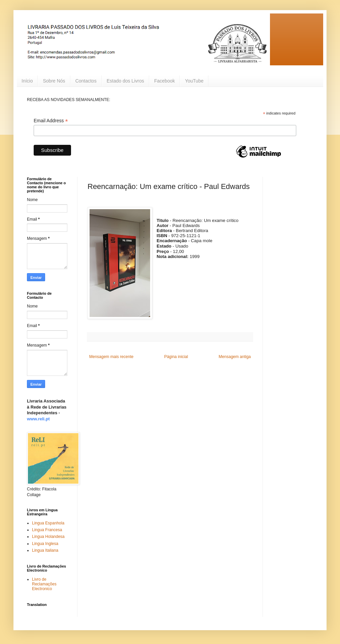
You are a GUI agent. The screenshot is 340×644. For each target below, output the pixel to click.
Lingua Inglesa (45, 544)
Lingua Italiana (45, 550)
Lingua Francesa (47, 530)
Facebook (164, 81)
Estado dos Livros (125, 81)
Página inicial (176, 357)
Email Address (51, 121)
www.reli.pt (38, 419)
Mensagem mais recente (111, 357)
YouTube (194, 81)
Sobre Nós (54, 81)
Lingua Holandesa (48, 537)
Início (27, 81)
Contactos (86, 81)
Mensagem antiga (235, 357)
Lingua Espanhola (48, 523)
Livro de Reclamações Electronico (44, 584)
